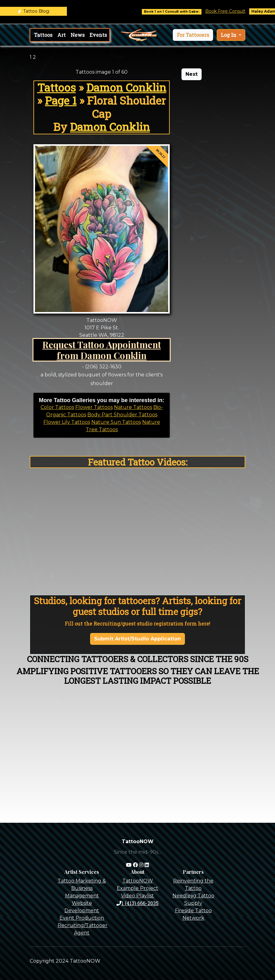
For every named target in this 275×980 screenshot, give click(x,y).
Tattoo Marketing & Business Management (82, 888)
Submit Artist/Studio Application (137, 639)
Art (61, 35)
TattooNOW (138, 881)
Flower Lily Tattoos (67, 422)
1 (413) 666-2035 (137, 903)
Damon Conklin (126, 87)
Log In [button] (229, 35)
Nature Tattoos (133, 407)
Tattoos (43, 35)
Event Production (82, 918)
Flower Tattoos (94, 407)
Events (98, 35)
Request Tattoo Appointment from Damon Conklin (102, 350)
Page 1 (61, 100)
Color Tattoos (57, 407)
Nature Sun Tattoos (116, 422)
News (78, 35)
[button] (193, 35)
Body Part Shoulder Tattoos (122, 415)
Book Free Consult (232, 11)
